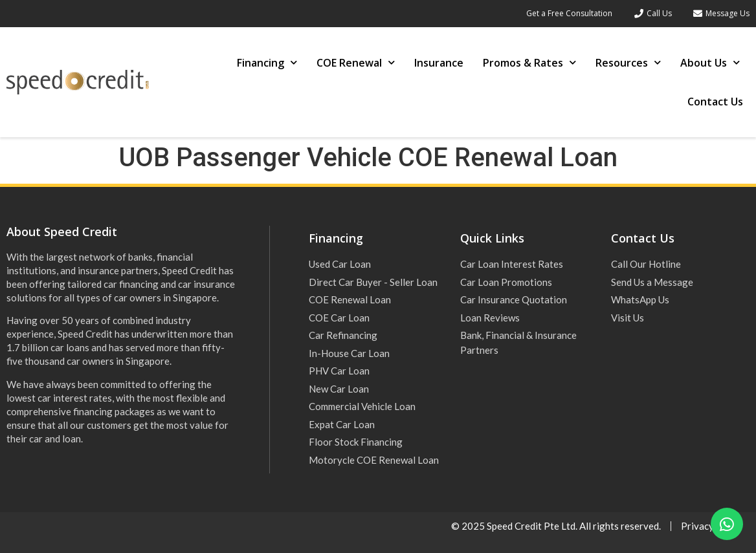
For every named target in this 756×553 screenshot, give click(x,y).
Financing (267, 62)
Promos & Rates (529, 62)
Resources (628, 62)
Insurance (439, 63)
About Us (710, 62)
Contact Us (715, 102)
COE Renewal (356, 62)
